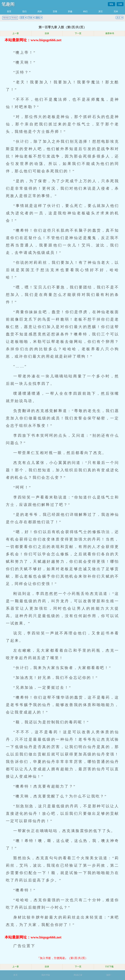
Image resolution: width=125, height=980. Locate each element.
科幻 (85, 12)
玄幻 (24, 12)
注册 (120, 4)
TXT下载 (109, 967)
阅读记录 (78, 975)
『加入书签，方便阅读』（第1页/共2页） (62, 958)
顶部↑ (109, 975)
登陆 (111, 4)
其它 (101, 12)
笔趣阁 (8, 4)
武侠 (40, 12)
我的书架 (46, 975)
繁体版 (6, 18)
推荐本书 (109, 33)
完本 (116, 12)
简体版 (14, 18)
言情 (55, 12)
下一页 (78, 33)
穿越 (70, 12)
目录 (47, 33)
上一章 (16, 33)
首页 (9, 12)
